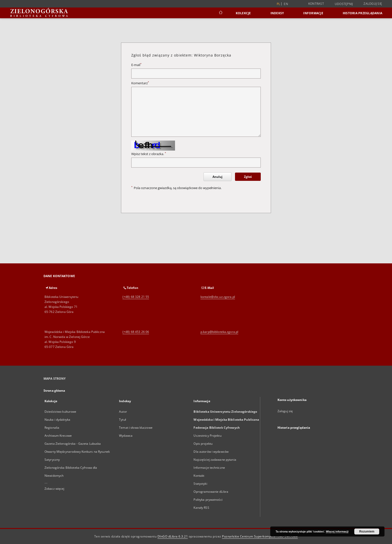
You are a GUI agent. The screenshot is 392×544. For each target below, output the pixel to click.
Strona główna (54, 391)
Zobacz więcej (54, 489)
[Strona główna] (220, 13)
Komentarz (140, 83)
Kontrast (316, 4)
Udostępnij (344, 4)
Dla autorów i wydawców (211, 452)
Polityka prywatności (208, 500)
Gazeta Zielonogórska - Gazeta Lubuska (73, 444)
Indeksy (277, 13)
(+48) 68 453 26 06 (136, 332)
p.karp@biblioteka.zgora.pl (219, 332)
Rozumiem (367, 531)
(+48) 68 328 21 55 (136, 297)
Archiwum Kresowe (58, 436)
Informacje (313, 13)
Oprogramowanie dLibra (211, 492)
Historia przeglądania (362, 13)
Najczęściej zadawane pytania (215, 460)
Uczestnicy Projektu (207, 436)
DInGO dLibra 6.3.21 (173, 536)
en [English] (286, 4)
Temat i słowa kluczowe (136, 428)
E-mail (136, 65)
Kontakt (199, 476)
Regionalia (52, 428)
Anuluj (217, 177)
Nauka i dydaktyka (57, 420)
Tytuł (122, 420)
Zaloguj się (373, 4)
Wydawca (126, 436)
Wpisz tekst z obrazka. (149, 154)
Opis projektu (203, 444)
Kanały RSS (201, 508)
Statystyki (200, 484)
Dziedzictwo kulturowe (60, 412)
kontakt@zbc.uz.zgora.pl (218, 297)
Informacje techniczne (209, 468)
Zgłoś (248, 177)
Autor (123, 412)
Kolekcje (243, 13)
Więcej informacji (337, 531)
